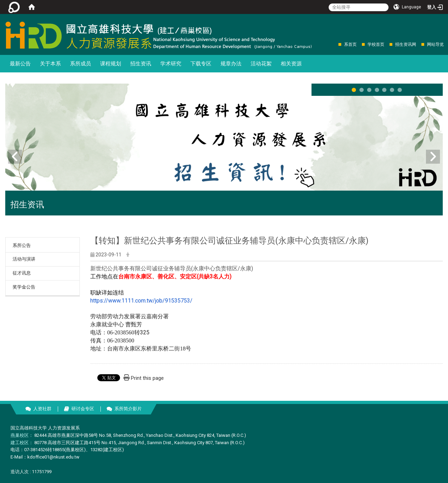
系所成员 (80, 64)
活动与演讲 (24, 259)
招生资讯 (141, 64)
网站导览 (435, 44)
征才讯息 (22, 273)
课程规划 (111, 64)
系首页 (350, 44)
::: (335, 44)
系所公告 (22, 245)
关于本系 (50, 64)
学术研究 (171, 64)
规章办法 (231, 64)
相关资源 (291, 64)
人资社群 (42, 409)
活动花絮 (261, 64)
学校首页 (376, 44)
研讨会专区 (83, 409)
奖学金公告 (24, 287)
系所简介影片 (128, 409)
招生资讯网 (406, 44)
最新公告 (20, 64)
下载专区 (201, 64)
